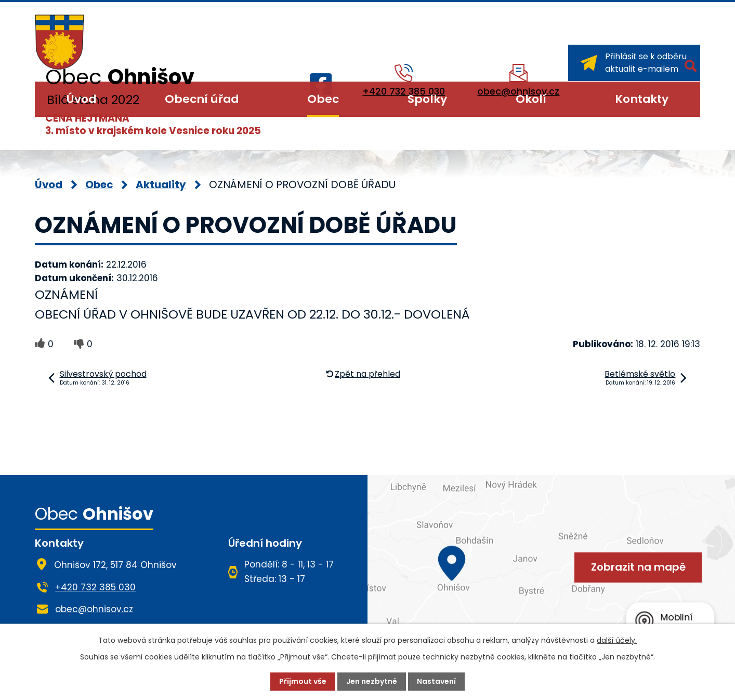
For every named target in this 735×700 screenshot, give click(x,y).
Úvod (81, 99)
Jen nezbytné (372, 681)
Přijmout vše (303, 681)
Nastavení (436, 681)
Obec (323, 99)
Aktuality (161, 184)
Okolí (531, 99)
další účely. (617, 640)
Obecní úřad (202, 99)
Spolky (427, 99)
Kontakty (642, 99)
